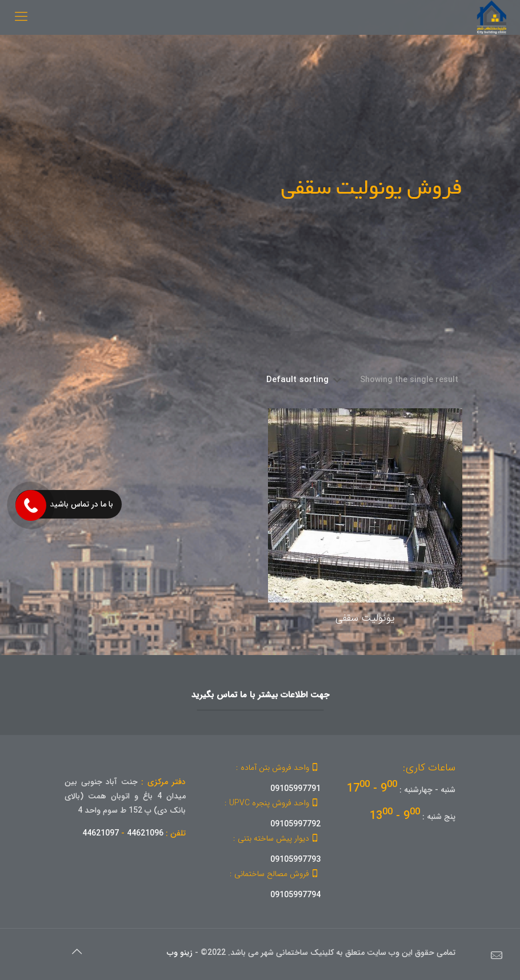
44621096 (145, 833)
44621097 (101, 833)
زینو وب (180, 953)
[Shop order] (304, 380)
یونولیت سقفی (365, 618)
